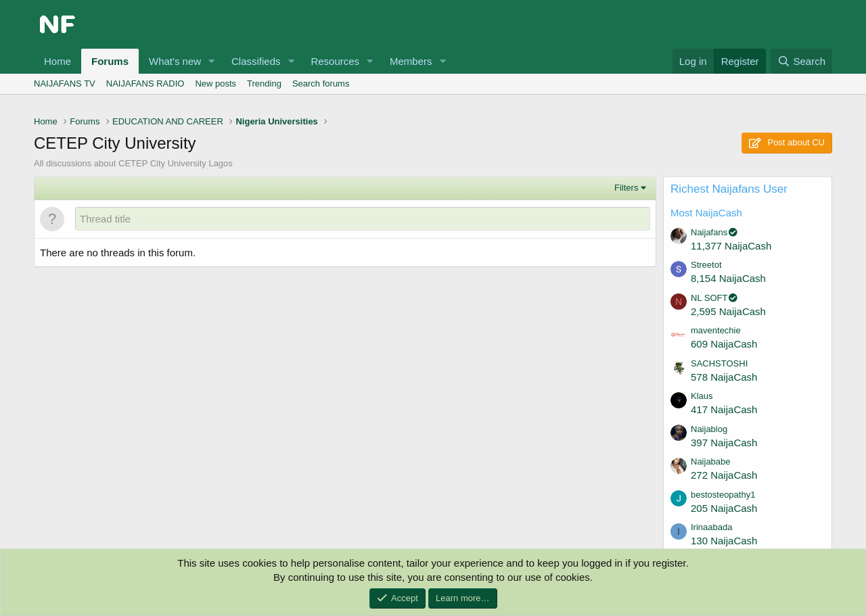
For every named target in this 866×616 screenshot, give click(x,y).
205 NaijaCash (724, 508)
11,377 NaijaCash (731, 246)
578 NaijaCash (724, 377)
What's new (175, 61)
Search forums (321, 84)
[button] (212, 61)
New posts (215, 84)
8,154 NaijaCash (728, 278)
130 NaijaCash (724, 541)
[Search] (801, 61)
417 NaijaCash (724, 409)
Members (411, 61)
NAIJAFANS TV (65, 84)
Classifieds (256, 61)
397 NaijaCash (724, 443)
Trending (264, 84)
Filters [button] (626, 188)
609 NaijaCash (724, 344)
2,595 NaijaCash (728, 311)
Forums (110, 61)
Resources (335, 61)
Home (58, 61)
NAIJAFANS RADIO (145, 84)
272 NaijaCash (724, 475)
